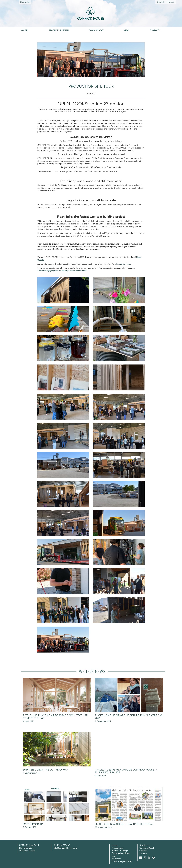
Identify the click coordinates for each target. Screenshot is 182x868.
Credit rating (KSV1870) (122, 862)
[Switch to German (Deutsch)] (161, 2)
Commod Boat (96, 31)
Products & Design (59, 31)
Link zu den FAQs (124, 264)
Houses (25, 31)
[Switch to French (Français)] (171, 2)
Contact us (25, 2)
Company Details (147, 848)
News (127, 31)
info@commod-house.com (65, 848)
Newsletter (144, 845)
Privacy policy (118, 848)
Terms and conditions (121, 853)
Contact (154, 31)
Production (116, 859)
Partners (143, 853)
